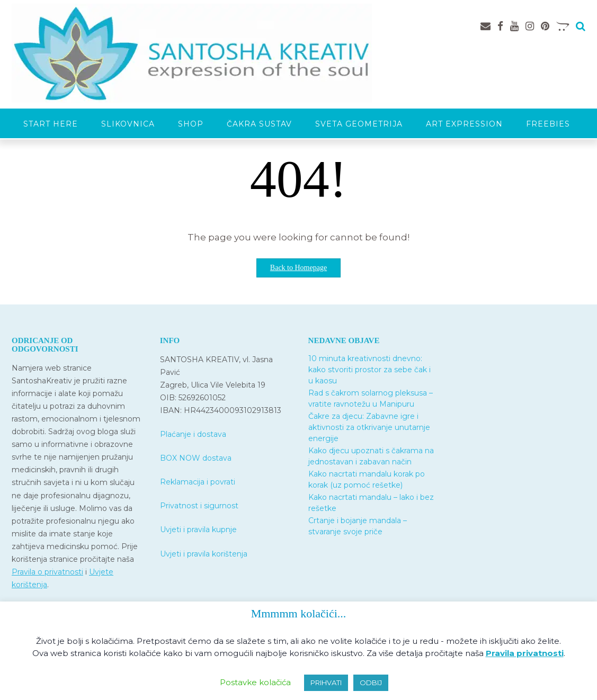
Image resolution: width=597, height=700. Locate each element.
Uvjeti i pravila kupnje (198, 530)
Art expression (464, 124)
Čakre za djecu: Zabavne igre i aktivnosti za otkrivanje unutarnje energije (369, 427)
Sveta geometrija (359, 124)
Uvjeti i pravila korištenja (204, 554)
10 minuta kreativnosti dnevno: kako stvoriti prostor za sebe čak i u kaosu (369, 370)
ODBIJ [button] (371, 683)
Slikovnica (128, 124)
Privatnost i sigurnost (199, 506)
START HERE (51, 124)
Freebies (548, 124)
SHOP (191, 124)
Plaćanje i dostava (193, 434)
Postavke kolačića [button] (255, 682)
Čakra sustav (259, 124)
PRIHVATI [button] (326, 683)
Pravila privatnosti (525, 653)
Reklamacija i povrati (198, 482)
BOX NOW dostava (196, 458)
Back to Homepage (298, 268)
